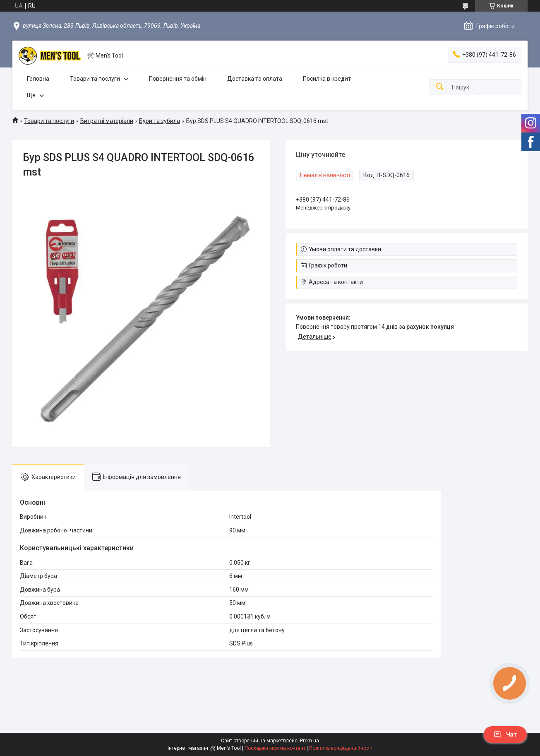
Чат (505, 734)
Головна (38, 79)
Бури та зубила (160, 121)
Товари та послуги (95, 79)
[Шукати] (440, 87)
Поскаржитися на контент (275, 748)
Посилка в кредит (327, 79)
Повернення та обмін (178, 79)
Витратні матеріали (107, 121)
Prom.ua (310, 741)
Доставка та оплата (255, 79)
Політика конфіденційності (341, 748)
